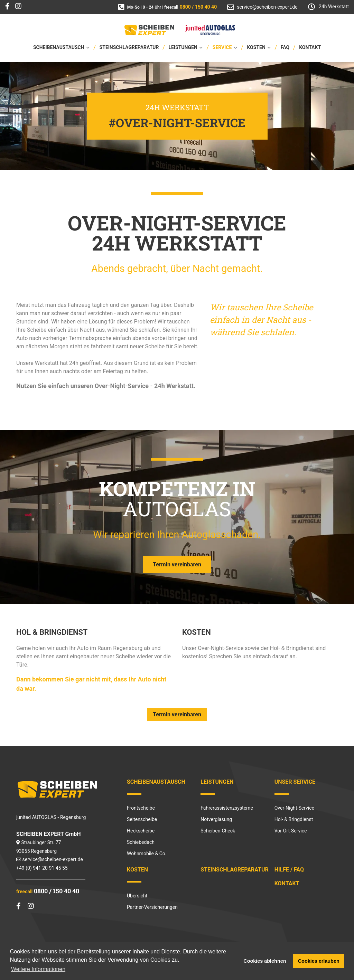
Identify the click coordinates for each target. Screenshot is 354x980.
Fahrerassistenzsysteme (227, 808)
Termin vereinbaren (177, 564)
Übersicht (137, 896)
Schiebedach (141, 842)
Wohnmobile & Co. (147, 854)
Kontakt (310, 47)
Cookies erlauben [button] (319, 961)
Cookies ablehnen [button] (265, 961)
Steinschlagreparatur (129, 47)
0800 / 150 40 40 (57, 891)
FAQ (285, 47)
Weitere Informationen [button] (38, 969)
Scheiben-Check (218, 831)
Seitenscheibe (142, 819)
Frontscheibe (141, 808)
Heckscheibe (141, 831)
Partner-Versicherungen (152, 907)
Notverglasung (216, 819)
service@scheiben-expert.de (52, 859)
